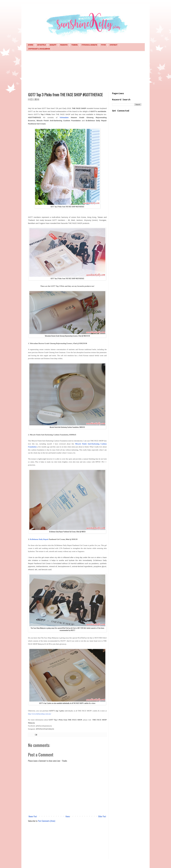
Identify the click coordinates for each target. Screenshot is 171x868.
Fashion (64, 45)
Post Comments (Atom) (47, 821)
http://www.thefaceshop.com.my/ (40, 714)
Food (103, 45)
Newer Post (33, 816)
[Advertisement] (85, 71)
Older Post (102, 816)
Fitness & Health (89, 45)
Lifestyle (41, 45)
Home (31, 45)
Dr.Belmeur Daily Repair (39, 539)
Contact (113, 45)
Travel (75, 45)
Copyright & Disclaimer (39, 49)
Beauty (53, 45)
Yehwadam (64, 118)
